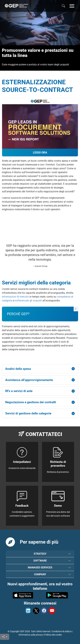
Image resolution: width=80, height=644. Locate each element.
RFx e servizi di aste (19, 391)
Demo (58, 506)
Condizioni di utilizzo (62, 631)
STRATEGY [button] (40, 554)
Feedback (22, 506)
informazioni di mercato (15, 297)
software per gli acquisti (28, 300)
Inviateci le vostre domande (22, 468)
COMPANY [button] (40, 574)
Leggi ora (40, 152)
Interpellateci (22, 462)
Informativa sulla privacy (31, 635)
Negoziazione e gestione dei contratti (31, 402)
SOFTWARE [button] (40, 561)
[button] (72, 6)
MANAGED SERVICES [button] (40, 567)
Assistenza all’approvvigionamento (29, 380)
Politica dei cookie (53, 635)
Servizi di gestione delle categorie (28, 413)
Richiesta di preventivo (58, 464)
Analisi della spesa (18, 369)
